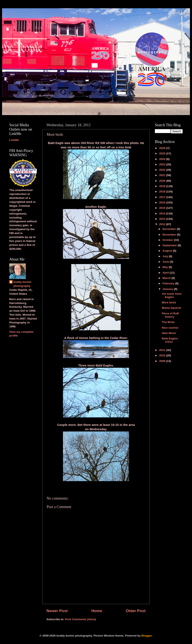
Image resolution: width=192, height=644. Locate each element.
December (170, 229)
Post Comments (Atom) (81, 619)
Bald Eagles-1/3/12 (170, 340)
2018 (163, 192)
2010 (163, 355)
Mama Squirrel (171, 308)
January (168, 289)
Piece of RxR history (170, 315)
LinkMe (14, 140)
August (168, 251)
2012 (163, 224)
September (170, 245)
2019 (163, 186)
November (170, 235)
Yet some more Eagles (172, 295)
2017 (163, 197)
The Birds (168, 322)
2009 (163, 361)
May (166, 267)
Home (97, 611)
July (166, 256)
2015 (163, 208)
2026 (163, 148)
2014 (163, 213)
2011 (163, 350)
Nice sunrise (170, 328)
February (169, 283)
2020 (163, 181)
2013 (163, 219)
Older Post (136, 611)
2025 (163, 153)
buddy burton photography (22, 284)
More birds (169, 302)
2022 (163, 170)
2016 (163, 202)
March (167, 278)
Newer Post (57, 611)
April (166, 273)
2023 (163, 164)
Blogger (147, 636)
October (168, 240)
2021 (163, 175)
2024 (163, 159)
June (166, 262)
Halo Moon (169, 333)
